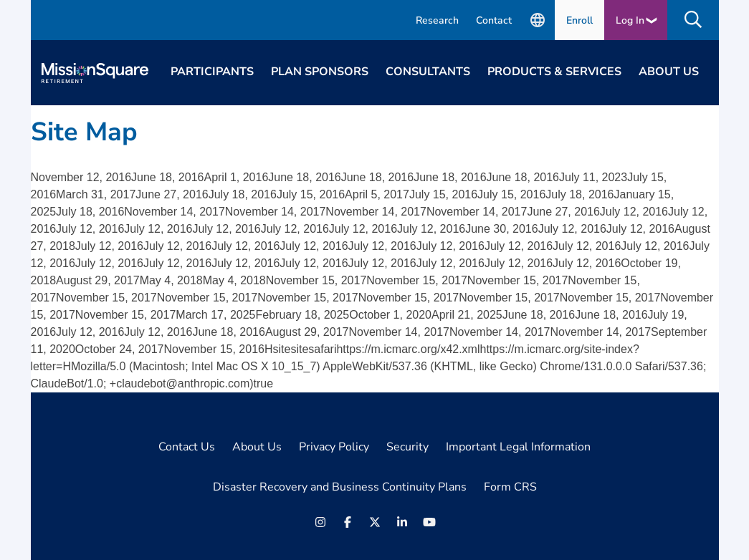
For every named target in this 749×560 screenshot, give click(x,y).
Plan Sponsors (320, 72)
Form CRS (510, 487)
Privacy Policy (334, 447)
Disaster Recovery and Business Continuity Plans (340, 487)
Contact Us (187, 447)
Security (407, 447)
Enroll (579, 20)
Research (437, 20)
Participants (212, 72)
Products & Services (554, 72)
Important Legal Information (518, 447)
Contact (494, 20)
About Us (669, 72)
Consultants (428, 72)
